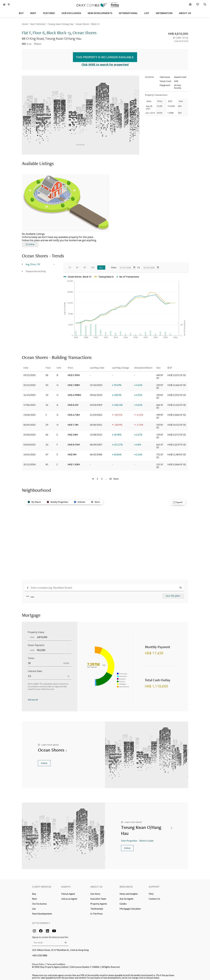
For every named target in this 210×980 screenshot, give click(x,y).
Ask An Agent (126, 897)
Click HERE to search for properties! (105, 63)
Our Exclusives (39, 902)
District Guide (147, 839)
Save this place (173, 594)
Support (154, 885)
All (101, 265)
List (34, 907)
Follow (44, 761)
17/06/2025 (29, 403)
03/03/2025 (29, 442)
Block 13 (95, 24)
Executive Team (98, 897)
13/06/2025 (29, 413)
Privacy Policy (38, 962)
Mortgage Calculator (130, 907)
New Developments (42, 912)
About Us (96, 885)
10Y (93, 265)
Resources (126, 885)
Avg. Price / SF (33, 262)
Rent (34, 897)
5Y (85, 265)
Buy (34, 892)
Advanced (33, 697)
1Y (70, 265)
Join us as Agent (69, 897)
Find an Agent (68, 892)
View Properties (129, 839)
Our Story (95, 892)
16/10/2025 (29, 393)
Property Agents (99, 902)
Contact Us (154, 897)
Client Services (42, 885)
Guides (123, 902)
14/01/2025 (29, 452)
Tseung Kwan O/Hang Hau (60, 24)
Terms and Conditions (56, 962)
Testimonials (97, 907)
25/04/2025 (29, 433)
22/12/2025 (29, 383)
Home (25, 24)
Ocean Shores (82, 24)
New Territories (38, 24)
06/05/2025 (29, 423)
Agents (66, 885)
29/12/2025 (29, 373)
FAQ (151, 892)
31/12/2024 (29, 462)
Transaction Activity (36, 269)
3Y (77, 265)
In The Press (97, 912)
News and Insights (129, 892)
